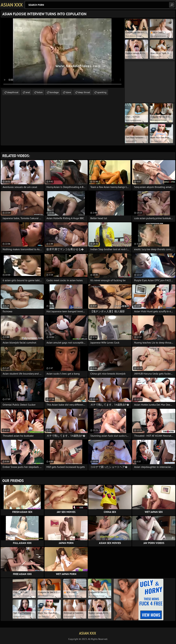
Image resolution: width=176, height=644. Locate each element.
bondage (54, 92)
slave (68, 92)
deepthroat (13, 92)
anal (28, 92)
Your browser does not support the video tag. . (62, 53)
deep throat (84, 92)
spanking (102, 92)
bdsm (40, 92)
